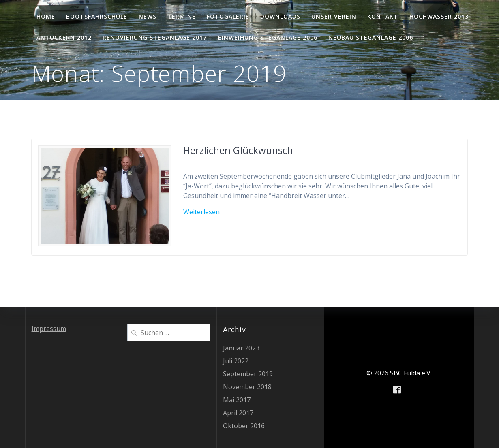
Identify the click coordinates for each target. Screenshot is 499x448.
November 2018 (247, 387)
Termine (182, 16)
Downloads (280, 16)
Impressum (49, 329)
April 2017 (238, 413)
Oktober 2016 (244, 426)
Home (46, 16)
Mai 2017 (237, 400)
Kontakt (383, 16)
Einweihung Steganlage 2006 (268, 37)
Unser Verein (334, 16)
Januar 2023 (241, 348)
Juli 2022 (236, 361)
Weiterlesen (201, 212)
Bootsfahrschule (97, 16)
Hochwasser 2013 (439, 16)
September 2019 (248, 374)
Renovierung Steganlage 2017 (155, 37)
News (148, 16)
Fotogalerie (228, 16)
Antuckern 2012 (64, 37)
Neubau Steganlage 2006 (371, 37)
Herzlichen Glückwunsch (238, 150)
